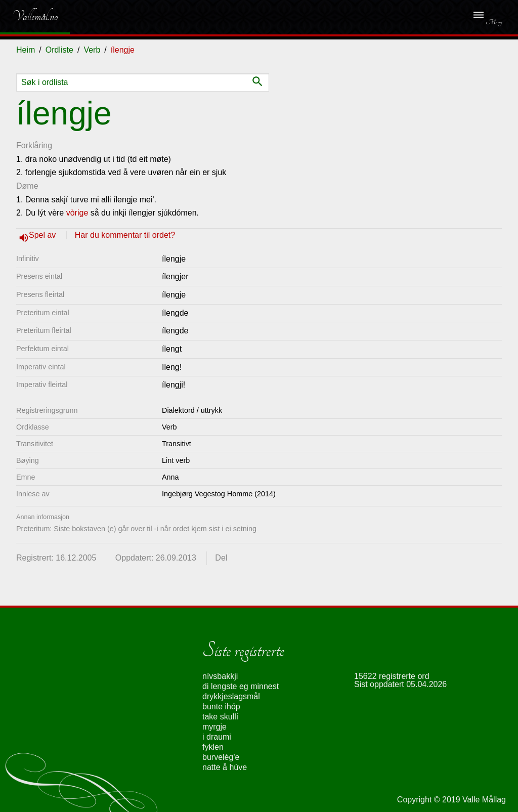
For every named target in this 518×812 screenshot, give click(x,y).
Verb (92, 50)
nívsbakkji (220, 676)
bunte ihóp (221, 707)
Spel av (44, 235)
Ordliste (59, 50)
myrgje (214, 727)
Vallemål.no (28, 16)
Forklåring (34, 145)
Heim (26, 50)
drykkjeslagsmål (231, 696)
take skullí (220, 717)
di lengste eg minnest (241, 686)
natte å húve (225, 767)
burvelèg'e (221, 757)
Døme (27, 186)
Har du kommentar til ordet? (125, 235)
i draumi (217, 737)
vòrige (77, 213)
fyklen (213, 747)
